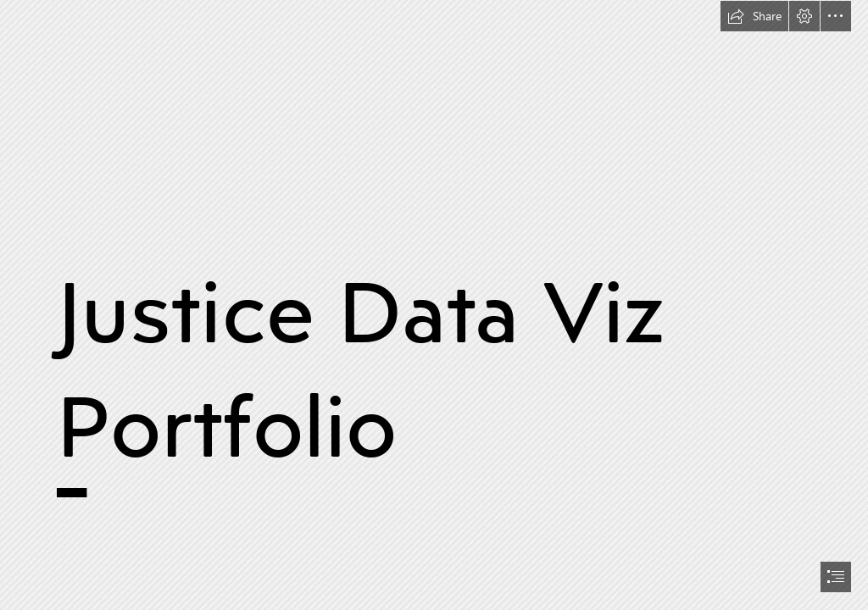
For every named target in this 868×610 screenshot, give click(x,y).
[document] (434, 305)
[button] (754, 16)
